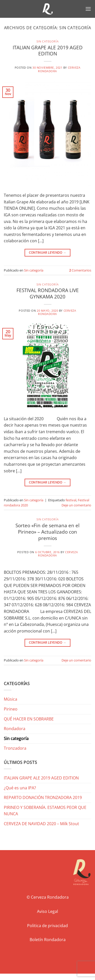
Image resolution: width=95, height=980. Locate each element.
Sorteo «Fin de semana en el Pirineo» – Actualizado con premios (48, 532)
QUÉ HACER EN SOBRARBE (29, 719)
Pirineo (11, 709)
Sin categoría (48, 41)
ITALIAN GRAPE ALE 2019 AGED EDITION (48, 51)
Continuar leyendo (48, 253)
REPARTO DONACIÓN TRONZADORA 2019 (43, 797)
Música (11, 699)
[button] (88, 9)
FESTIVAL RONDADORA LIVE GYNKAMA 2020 (48, 293)
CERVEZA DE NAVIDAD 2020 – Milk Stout (41, 824)
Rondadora (15, 729)
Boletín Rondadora (48, 940)
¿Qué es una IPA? (20, 788)
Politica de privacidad (48, 926)
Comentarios (80, 270)
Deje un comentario (76, 505)
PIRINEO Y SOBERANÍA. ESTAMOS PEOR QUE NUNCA (45, 811)
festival (71, 500)
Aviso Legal (48, 911)
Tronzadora (15, 748)
